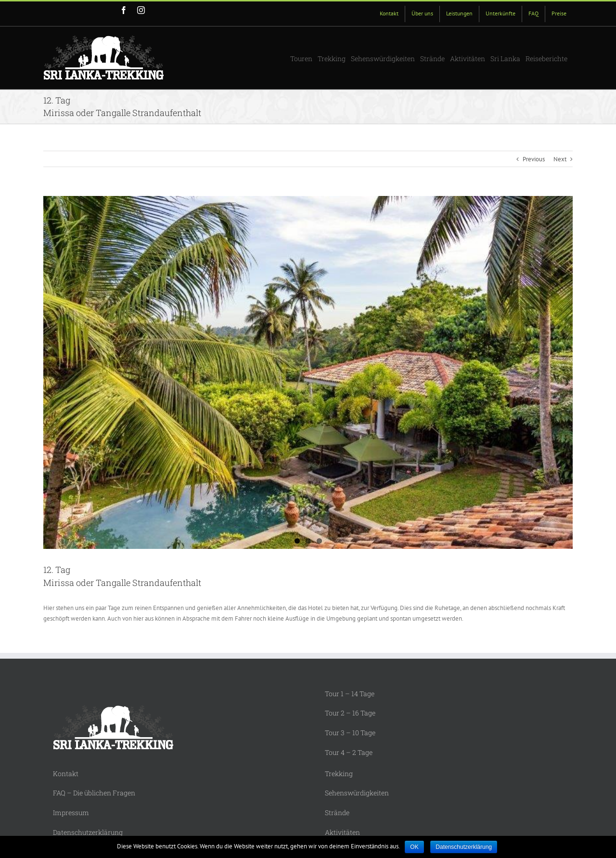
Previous (534, 159)
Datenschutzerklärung (464, 847)
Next (560, 159)
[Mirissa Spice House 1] (308, 372)
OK (414, 847)
